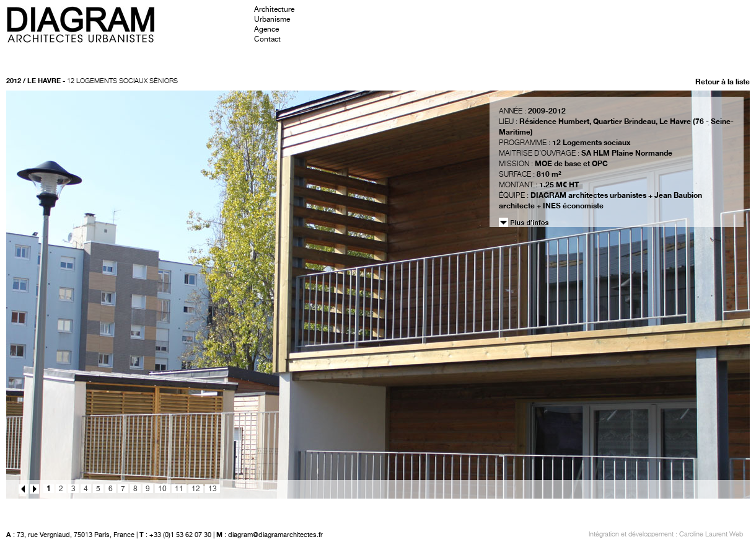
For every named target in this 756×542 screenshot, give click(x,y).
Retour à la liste (723, 82)
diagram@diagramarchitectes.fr (275, 535)
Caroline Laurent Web (711, 534)
